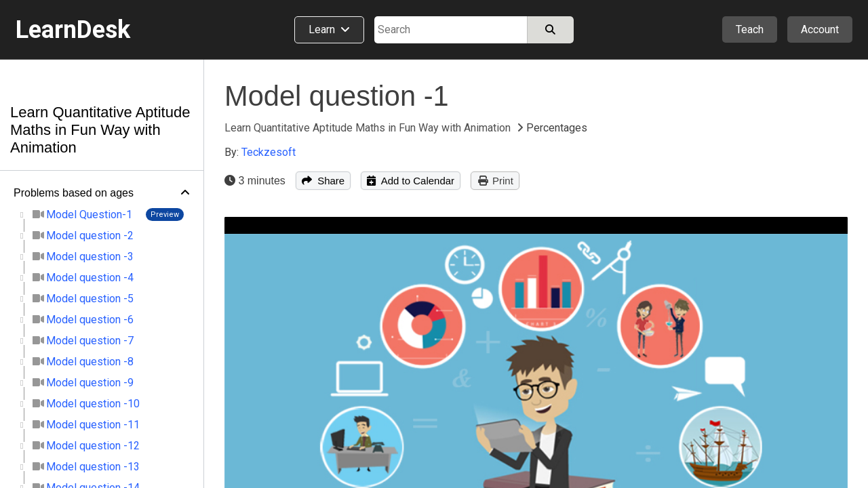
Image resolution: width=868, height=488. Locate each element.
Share (323, 181)
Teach (750, 29)
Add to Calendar (411, 181)
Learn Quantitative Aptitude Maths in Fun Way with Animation (100, 130)
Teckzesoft (269, 152)
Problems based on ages (74, 193)
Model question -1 (337, 96)
